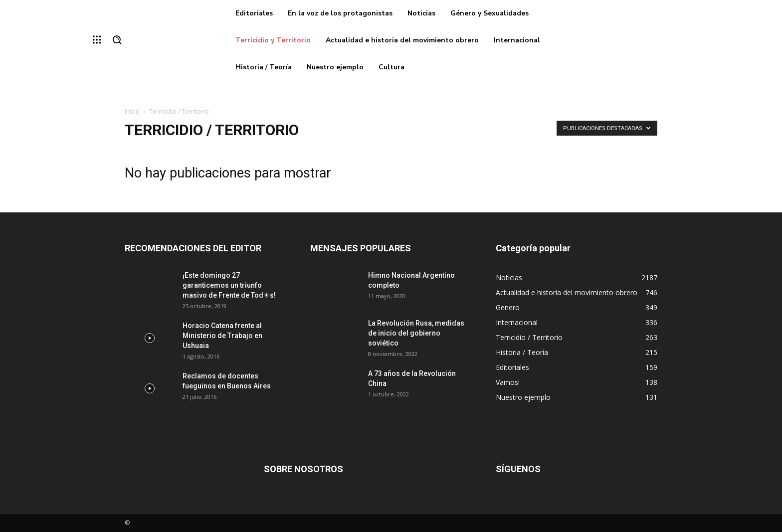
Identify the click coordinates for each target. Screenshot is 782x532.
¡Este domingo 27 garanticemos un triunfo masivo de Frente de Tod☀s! (229, 285)
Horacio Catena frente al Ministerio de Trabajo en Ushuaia (222, 336)
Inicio (132, 111)
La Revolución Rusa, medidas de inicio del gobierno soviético (416, 333)
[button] (117, 40)
